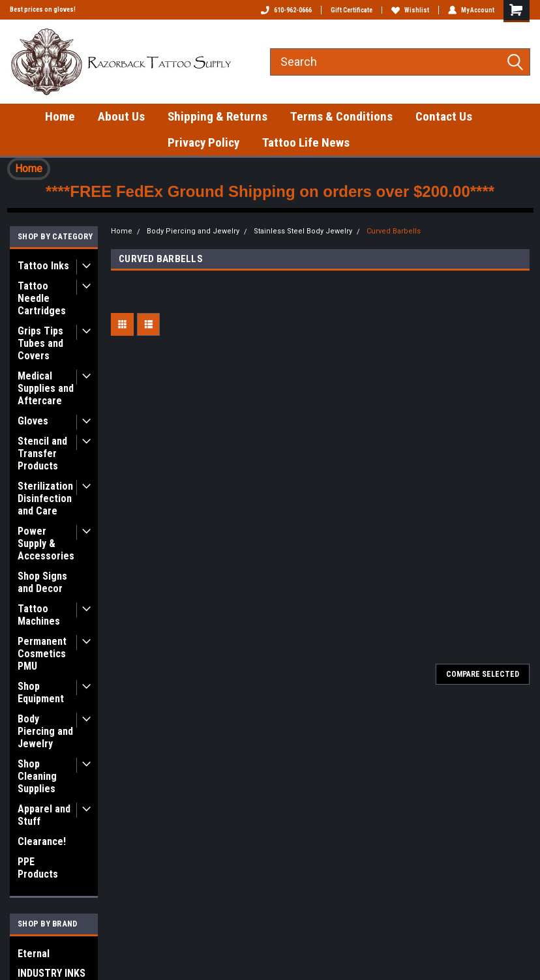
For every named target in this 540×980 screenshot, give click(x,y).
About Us (121, 116)
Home (60, 116)
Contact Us (444, 116)
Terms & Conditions (341, 116)
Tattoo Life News (306, 142)
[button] (29, 169)
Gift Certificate (352, 10)
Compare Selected (483, 674)
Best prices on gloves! (43, 9)
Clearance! (42, 841)
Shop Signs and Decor (42, 582)
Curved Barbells (394, 231)
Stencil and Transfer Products (42, 453)
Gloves (33, 421)
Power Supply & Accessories (46, 543)
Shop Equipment (41, 692)
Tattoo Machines (39, 615)
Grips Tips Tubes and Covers (40, 343)
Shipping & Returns (217, 116)
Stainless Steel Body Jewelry (303, 231)
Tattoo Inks (43, 266)
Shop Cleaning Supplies (37, 776)
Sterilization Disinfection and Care (45, 498)
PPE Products (38, 868)
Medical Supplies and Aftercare (46, 388)
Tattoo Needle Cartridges (42, 298)
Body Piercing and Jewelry (45, 731)
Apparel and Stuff (44, 815)
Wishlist (410, 10)
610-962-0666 (286, 10)
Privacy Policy (203, 142)
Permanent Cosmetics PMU (42, 654)
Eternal (34, 954)
